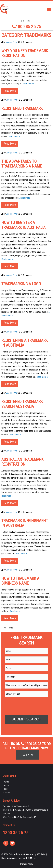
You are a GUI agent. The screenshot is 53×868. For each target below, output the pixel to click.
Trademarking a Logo (21, 284)
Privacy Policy (27, 864)
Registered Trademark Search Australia (22, 404)
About (6, 785)
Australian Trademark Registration (22, 462)
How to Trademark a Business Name (20, 581)
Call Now (28, 755)
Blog (6, 789)
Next (11, 628)
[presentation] (26, 705)
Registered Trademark (22, 108)
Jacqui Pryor (12, 42)
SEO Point (41, 854)
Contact (7, 793)
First (5, 628)
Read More (10, 91)
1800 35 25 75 (27, 27)
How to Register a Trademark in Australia (23, 225)
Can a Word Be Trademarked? (16, 806)
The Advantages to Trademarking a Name (22, 164)
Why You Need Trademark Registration (25, 53)
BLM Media (30, 858)
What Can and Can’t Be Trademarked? (19, 817)
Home (6, 782)
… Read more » (28, 84)
